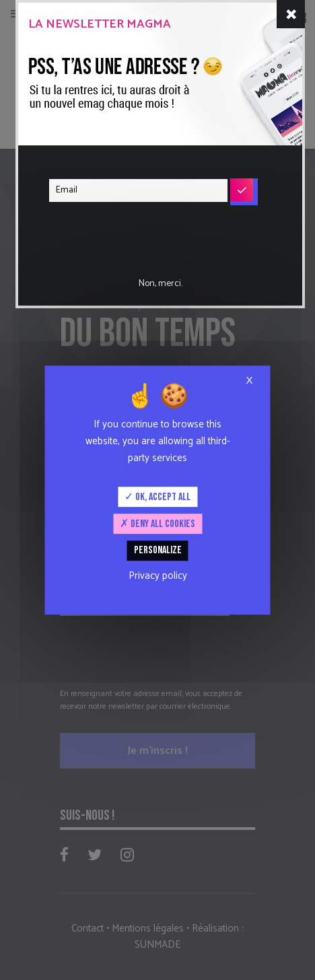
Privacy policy (158, 576)
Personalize (158, 551)
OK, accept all (157, 497)
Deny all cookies (157, 524)
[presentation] (131, 231)
